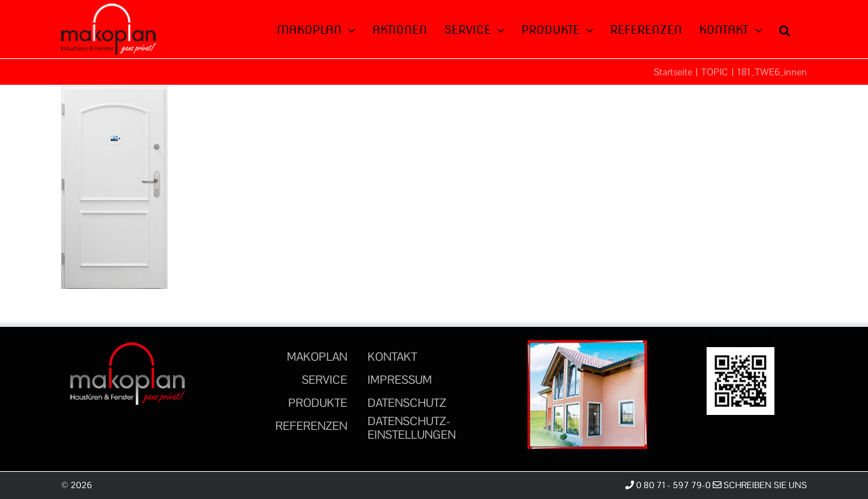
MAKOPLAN (317, 357)
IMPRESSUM (400, 380)
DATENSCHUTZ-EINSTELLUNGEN (412, 428)
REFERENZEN (311, 426)
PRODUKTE (318, 403)
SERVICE (324, 380)
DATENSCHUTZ (407, 403)
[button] (785, 28)
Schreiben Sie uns (760, 485)
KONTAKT (392, 357)
